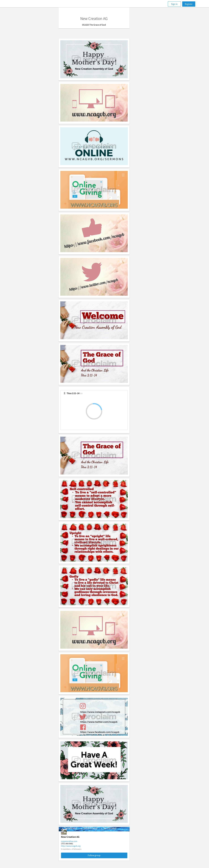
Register (189, 4)
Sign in (174, 4)
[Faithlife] (25, 4)
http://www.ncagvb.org (81, 846)
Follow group (105, 855)
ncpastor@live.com (80, 841)
